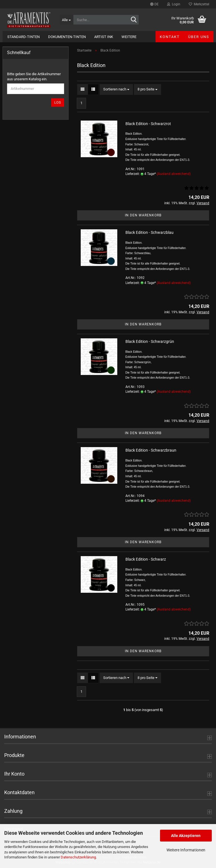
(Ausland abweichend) (174, 174)
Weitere (129, 37)
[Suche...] (66, 20)
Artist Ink (104, 37)
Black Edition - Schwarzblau (149, 232)
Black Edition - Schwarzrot (148, 124)
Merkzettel (199, 4)
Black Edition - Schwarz (146, 559)
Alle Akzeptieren (186, 836)
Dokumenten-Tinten (67, 37)
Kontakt (170, 37)
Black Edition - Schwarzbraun (151, 450)
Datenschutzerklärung (78, 857)
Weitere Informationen (186, 850)
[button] (154, 4)
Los (58, 103)
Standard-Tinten (23, 37)
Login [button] (174, 4)
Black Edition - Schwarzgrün (150, 341)
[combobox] (116, 89)
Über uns (199, 37)
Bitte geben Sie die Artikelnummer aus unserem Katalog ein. (34, 77)
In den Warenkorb (143, 215)
